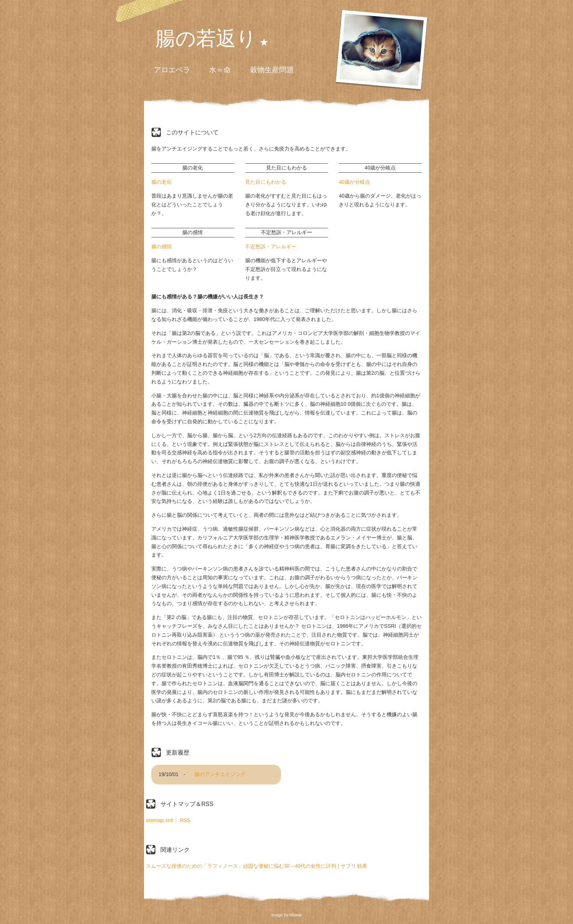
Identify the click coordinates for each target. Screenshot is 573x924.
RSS (185, 820)
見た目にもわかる (266, 182)
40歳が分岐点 (354, 182)
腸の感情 (162, 247)
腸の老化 (162, 182)
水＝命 (220, 70)
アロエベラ (172, 70)
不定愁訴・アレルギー (271, 247)
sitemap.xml (160, 820)
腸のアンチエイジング (220, 774)
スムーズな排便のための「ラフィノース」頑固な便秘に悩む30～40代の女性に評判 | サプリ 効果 (257, 866)
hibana (296, 915)
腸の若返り (206, 39)
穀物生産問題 (272, 70)
